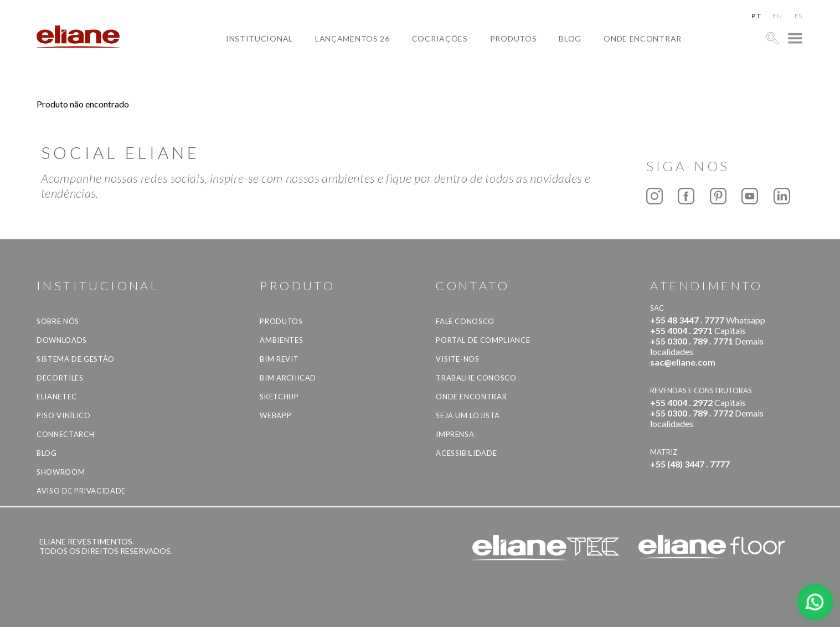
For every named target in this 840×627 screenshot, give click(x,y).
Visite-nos (458, 359)
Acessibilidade (466, 453)
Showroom (61, 472)
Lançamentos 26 (352, 38)
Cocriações (440, 38)
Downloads (62, 340)
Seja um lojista (468, 415)
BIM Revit (279, 359)
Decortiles (60, 378)
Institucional (259, 38)
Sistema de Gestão (76, 359)
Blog (570, 38)
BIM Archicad (288, 378)
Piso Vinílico (63, 415)
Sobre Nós (58, 321)
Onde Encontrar (643, 38)
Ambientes (281, 340)
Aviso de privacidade (81, 491)
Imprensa (455, 434)
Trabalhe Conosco (476, 378)
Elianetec (57, 397)
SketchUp (279, 397)
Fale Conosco (465, 321)
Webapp (275, 415)
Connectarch (65, 434)
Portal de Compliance (483, 340)
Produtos (514, 38)
